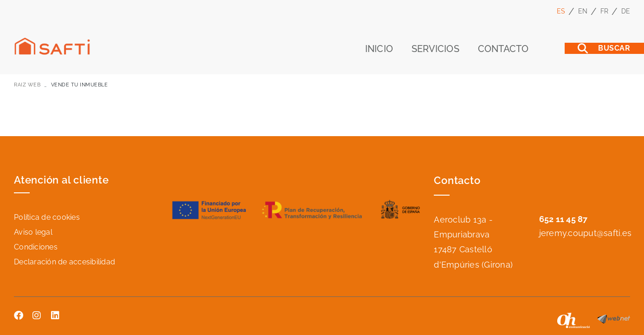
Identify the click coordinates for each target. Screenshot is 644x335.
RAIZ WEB (27, 85)
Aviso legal (33, 232)
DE (626, 11)
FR (605, 11)
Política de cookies (47, 217)
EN (583, 11)
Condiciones (36, 247)
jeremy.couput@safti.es (586, 233)
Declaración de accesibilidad (64, 262)
